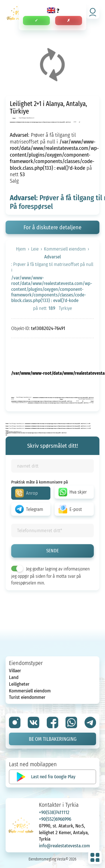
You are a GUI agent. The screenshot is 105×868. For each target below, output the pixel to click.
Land (14, 677)
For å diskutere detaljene (53, 227)
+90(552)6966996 (55, 819)
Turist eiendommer (27, 697)
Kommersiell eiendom (65, 249)
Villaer (15, 670)
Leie (35, 249)
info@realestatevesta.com (64, 845)
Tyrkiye (65, 308)
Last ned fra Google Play (53, 777)
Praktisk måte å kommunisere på (39, 482)
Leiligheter (19, 684)
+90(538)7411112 (54, 812)
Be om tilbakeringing (53, 739)
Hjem (21, 249)
